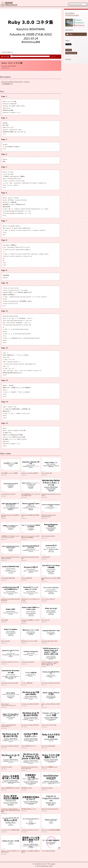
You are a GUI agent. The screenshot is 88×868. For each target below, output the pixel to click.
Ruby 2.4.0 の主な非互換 (48, 746)
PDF (71, 34)
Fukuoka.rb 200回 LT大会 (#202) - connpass (16, 82)
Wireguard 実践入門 (27, 578)
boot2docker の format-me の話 (10, 683)
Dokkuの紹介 (5, 620)
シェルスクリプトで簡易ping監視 (10, 830)
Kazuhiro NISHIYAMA (9, 66)
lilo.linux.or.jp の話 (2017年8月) (30, 704)
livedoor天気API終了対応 (8, 578)
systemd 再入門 (46, 557)
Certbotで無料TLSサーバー (29, 746)
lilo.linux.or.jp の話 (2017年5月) (30, 725)
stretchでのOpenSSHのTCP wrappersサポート (8, 726)
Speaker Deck (79, 23)
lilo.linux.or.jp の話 (6, 767)
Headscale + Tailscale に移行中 (30, 473)
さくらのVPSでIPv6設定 (48, 851)
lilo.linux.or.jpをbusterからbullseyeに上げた (49, 516)
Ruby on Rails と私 (47, 473)
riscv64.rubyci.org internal (8, 494)
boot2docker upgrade (47, 788)
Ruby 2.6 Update (5, 641)
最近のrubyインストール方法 (29, 641)
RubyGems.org (80, 25)
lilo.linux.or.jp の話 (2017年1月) (10, 746)
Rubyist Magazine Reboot (48, 536)
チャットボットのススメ (48, 599)
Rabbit (53, 864)
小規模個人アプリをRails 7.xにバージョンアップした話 (10, 537)
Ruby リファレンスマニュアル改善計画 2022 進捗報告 (30, 537)
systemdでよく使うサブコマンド (10, 662)
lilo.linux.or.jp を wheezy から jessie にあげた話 (30, 768)
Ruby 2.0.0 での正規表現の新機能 (51, 830)
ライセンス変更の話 (27, 683)
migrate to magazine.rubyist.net (50, 809)
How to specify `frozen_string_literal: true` (8, 705)
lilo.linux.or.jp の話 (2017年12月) (51, 683)
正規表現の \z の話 (26, 788)
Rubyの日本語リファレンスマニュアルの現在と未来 (31, 495)
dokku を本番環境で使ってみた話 (10, 788)
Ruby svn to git (46, 620)
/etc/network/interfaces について (30, 830)
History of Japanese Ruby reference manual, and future (11, 558)
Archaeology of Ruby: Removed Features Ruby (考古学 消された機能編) (10, 810)
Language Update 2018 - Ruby (49, 641)
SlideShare (78, 20)
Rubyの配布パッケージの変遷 (9, 473)
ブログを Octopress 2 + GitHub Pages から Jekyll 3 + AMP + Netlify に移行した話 (50, 663)
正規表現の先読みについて (29, 809)
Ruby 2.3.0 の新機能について (49, 767)
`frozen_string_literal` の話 (49, 725)
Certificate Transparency (28, 662)
